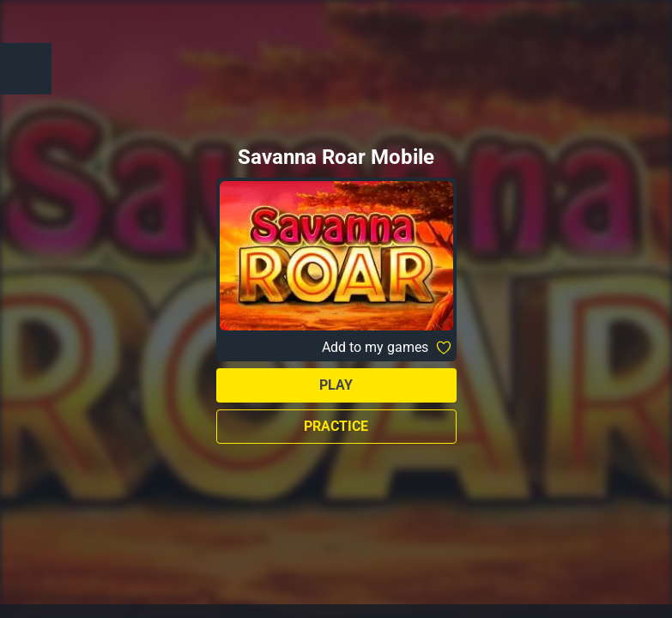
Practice (336, 426)
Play (336, 385)
